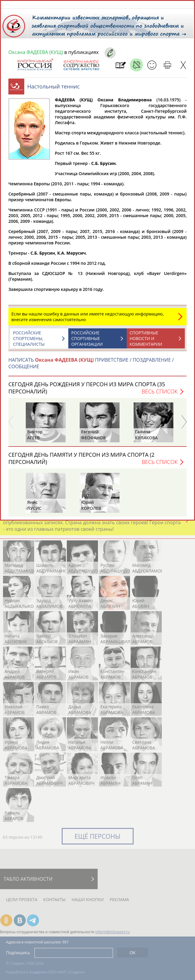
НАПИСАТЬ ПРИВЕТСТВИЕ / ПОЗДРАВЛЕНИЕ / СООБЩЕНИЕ (91, 366)
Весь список (160, 394)
